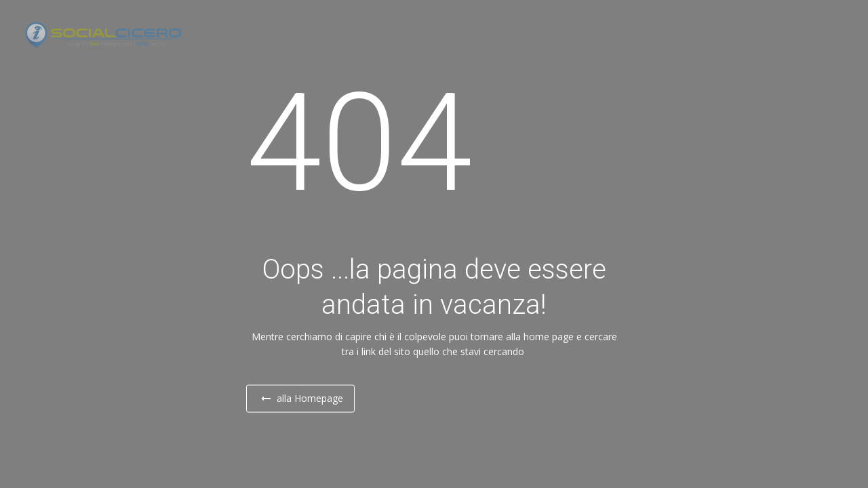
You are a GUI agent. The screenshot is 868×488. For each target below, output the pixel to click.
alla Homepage (314, 399)
